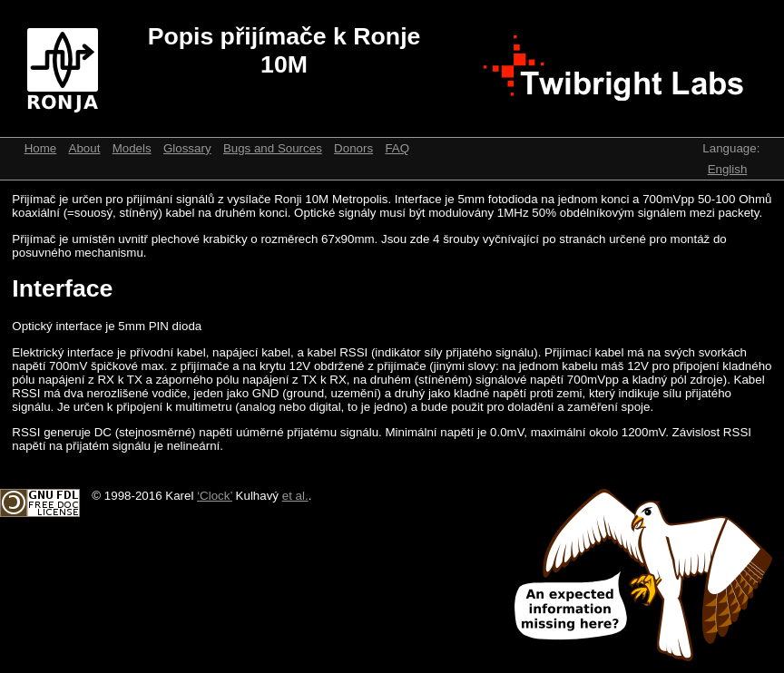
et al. (295, 496)
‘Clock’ (215, 496)
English (728, 169)
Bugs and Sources (273, 148)
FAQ (397, 148)
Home (41, 148)
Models (132, 148)
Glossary (187, 148)
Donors (353, 148)
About (85, 148)
